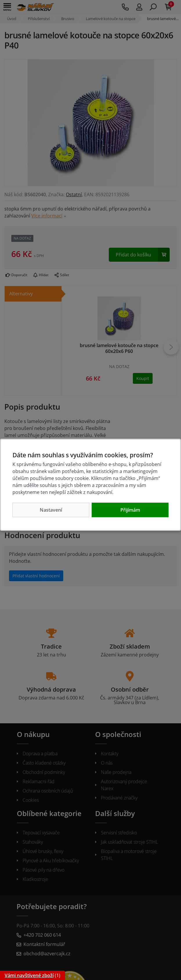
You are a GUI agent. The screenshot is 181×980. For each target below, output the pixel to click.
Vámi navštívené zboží (29, 975)
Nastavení (51, 510)
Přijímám (130, 510)
